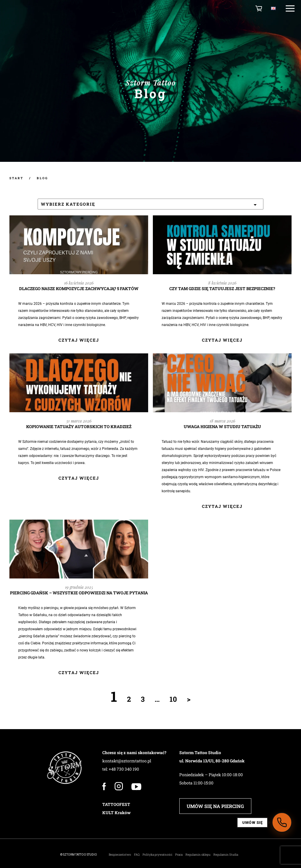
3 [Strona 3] (143, 699)
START (16, 178)
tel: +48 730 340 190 (121, 769)
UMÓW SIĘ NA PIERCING (215, 806)
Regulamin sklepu (198, 855)
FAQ (137, 855)
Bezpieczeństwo (120, 855)
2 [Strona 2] (129, 699)
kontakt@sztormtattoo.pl (127, 761)
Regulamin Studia (226, 855)
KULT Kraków (116, 813)
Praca (179, 855)
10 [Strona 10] (173, 699)
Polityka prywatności (157, 855)
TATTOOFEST (116, 804)
